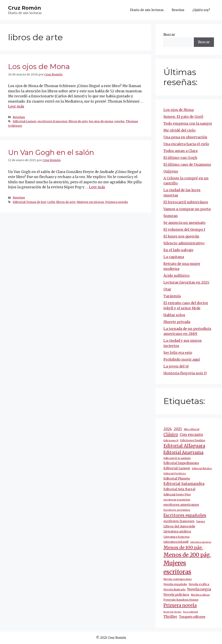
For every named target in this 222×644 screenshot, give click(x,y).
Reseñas (178, 10)
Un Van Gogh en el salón (51, 152)
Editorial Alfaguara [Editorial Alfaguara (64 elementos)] (184, 446)
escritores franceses (52, 121)
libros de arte (78, 121)
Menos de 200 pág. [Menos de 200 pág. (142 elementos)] (187, 555)
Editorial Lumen (24, 121)
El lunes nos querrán (181, 236)
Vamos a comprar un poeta (187, 209)
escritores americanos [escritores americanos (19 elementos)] (181, 505)
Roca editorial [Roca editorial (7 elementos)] (191, 612)
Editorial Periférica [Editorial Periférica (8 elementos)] (175, 474)
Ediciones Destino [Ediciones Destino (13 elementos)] (193, 440)
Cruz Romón (25, 8)
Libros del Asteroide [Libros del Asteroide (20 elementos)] (179, 526)
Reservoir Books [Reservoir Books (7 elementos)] (172, 612)
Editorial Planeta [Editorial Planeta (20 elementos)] (177, 478)
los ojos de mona (101, 121)
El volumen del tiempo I (184, 230)
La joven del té (176, 366)
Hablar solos (174, 315)
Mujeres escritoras (90, 202)
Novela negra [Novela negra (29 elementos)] (199, 589)
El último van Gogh (180, 158)
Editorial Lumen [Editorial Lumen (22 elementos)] (177, 468)
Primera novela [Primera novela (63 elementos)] (180, 605)
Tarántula (172, 296)
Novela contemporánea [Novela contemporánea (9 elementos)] (178, 579)
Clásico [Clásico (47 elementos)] (171, 435)
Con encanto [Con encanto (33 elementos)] (191, 435)
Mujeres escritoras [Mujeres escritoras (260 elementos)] (177, 567)
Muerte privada (177, 322)
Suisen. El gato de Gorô (183, 117)
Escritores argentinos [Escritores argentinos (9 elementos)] (177, 510)
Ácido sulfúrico (177, 276)
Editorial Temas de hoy (29, 202)
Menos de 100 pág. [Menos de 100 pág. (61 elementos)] (183, 548)
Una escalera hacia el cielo (186, 144)
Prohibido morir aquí (182, 360)
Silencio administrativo (184, 243)
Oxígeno (171, 171)
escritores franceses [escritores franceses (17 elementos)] (179, 521)
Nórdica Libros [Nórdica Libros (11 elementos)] (200, 595)
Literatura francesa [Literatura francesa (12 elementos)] (176, 537)
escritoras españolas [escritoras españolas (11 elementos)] (177, 500)
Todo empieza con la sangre (188, 124)
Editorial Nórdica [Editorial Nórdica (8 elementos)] (202, 469)
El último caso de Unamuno (187, 165)
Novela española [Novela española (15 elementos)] (175, 584)
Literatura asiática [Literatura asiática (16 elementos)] (177, 532)
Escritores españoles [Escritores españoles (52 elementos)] (185, 515)
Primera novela (117, 202)
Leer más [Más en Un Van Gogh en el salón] (97, 187)
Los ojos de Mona (39, 66)
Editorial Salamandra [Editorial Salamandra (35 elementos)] (184, 484)
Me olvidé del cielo (180, 130)
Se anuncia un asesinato (184, 223)
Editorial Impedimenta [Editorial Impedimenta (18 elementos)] (181, 463)
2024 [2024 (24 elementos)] (168, 429)
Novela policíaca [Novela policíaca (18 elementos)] (176, 595)
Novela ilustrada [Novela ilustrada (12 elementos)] (174, 590)
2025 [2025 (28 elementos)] (178, 429)
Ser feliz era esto (178, 353)
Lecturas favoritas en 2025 (186, 282)
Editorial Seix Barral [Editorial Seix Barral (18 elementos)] (179, 489)
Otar (167, 289)
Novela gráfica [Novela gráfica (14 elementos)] (199, 584)
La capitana (174, 257)
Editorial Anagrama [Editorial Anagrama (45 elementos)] (183, 452)
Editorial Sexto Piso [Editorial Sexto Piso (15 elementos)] (177, 495)
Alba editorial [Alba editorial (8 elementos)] (192, 429)
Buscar (169, 35)
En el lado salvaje (178, 250)
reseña (119, 121)
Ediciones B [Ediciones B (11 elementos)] (171, 440)
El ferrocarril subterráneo (186, 202)
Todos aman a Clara (180, 151)
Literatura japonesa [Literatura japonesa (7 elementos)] (201, 542)
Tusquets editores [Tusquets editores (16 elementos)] (192, 617)
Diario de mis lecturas (147, 10)
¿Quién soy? (201, 10)
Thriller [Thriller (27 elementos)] (170, 617)
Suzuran (171, 216)
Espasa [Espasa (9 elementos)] (201, 521)
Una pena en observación (185, 137)
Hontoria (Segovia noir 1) (185, 373)
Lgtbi (51, 202)
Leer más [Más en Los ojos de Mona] (16, 106)
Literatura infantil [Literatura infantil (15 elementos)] (176, 542)
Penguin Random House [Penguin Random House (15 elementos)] (181, 600)
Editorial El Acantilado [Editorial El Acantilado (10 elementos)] (177, 458)
